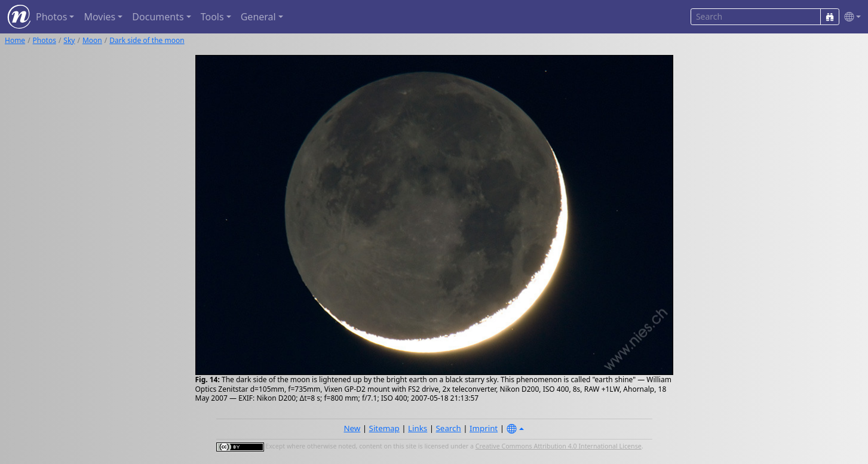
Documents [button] (158, 17)
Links (418, 428)
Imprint (484, 428)
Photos (45, 40)
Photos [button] (51, 17)
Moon (92, 40)
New (352, 428)
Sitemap (384, 428)
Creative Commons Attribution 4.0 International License (559, 446)
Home (15, 40)
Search (449, 428)
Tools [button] (212, 17)
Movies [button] (99, 17)
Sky (69, 40)
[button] (850, 17)
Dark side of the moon (147, 40)
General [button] (258, 17)
